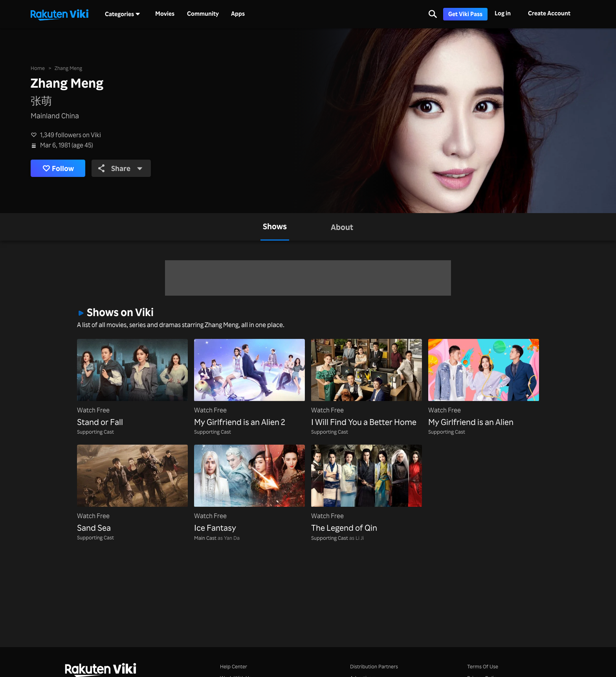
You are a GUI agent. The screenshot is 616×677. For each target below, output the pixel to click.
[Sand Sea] (132, 489)
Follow (58, 168)
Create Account (549, 13)
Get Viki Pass (465, 14)
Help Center (234, 666)
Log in (503, 13)
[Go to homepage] (59, 14)
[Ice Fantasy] (249, 489)
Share (120, 168)
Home (38, 68)
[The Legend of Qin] (367, 489)
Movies (165, 14)
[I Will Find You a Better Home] (367, 384)
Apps (238, 14)
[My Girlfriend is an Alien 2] (249, 384)
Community (203, 14)
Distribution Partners (374, 666)
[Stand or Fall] (132, 384)
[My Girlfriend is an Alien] (484, 384)
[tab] (275, 227)
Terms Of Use (483, 666)
